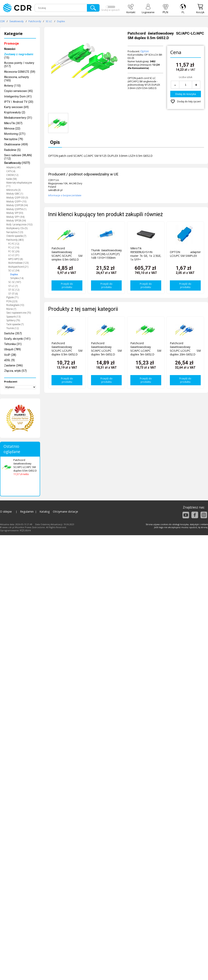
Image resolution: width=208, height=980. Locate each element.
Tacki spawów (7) (15, 324)
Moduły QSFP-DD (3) (17, 198)
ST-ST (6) (13, 294)
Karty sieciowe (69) (16, 107)
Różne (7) (11, 309)
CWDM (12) (12, 175)
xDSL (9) (9, 360)
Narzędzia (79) (14, 139)
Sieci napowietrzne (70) (19, 313)
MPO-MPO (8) (16, 259)
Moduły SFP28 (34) (16, 221)
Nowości (10, 49)
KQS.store (25, 530)
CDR (2, 21)
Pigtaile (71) (12, 297)
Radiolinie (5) (12, 150)
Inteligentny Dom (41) (18, 97)
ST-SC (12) (14, 290)
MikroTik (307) (13, 123)
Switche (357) (13, 334)
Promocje (12, 44)
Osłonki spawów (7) (16, 236)
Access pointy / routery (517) (19, 65)
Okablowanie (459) (16, 145)
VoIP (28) (10, 355)
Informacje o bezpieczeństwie (65, 195)
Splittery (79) (13, 320)
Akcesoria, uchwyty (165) (17, 79)
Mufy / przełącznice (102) (19, 224)
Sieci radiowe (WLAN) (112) (18, 157)
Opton (145, 51)
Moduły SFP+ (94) (15, 217)
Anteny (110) (12, 86)
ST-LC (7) (13, 286)
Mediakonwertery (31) (18, 118)
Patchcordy (35, 21)
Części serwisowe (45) (18, 91)
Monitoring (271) (15, 134)
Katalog (45, 512)
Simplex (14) (17, 278)
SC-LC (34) (14, 270)
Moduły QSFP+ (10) (16, 201)
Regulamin (27, 512)
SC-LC (49, 21)
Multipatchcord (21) (18, 267)
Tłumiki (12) (12, 328)
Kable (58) (12, 179)
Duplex (61, 21)
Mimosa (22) (12, 129)
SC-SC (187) (15, 282)
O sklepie (6, 512)
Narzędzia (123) (15, 232)
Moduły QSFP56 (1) (16, 209)
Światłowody (17, 21)
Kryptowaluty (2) (15, 112)
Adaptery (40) (13, 167)
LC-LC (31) (14, 255)
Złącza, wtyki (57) (15, 371)
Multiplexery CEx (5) (17, 228)
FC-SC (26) (14, 251)
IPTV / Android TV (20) (19, 102)
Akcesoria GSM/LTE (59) (20, 72)
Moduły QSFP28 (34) (17, 205)
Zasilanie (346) (13, 366)
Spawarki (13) (13, 317)
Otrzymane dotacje (65, 512)
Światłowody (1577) (17, 163)
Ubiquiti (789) (12, 349)
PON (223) (12, 301)
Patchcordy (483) (15, 240)
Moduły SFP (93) (15, 213)
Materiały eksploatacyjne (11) (19, 184)
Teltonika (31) (13, 344)
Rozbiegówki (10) (15, 305)
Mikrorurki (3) (13, 190)
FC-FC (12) (14, 244)
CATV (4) (11, 171)
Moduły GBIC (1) (15, 194)
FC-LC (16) (14, 247)
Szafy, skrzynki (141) (17, 339)
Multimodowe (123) (18, 263)
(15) (19, 56)
